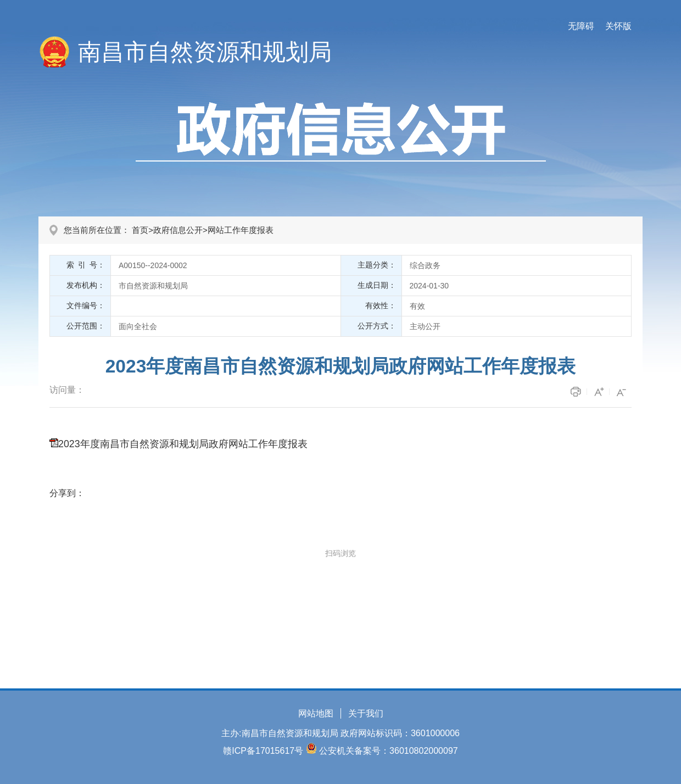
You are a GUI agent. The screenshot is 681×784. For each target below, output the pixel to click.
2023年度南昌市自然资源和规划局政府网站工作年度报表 (183, 444)
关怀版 (618, 26)
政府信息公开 (178, 230)
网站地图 (316, 713)
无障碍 (581, 26)
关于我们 (366, 713)
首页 (140, 230)
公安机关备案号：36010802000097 (389, 751)
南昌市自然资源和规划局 (205, 52)
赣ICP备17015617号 (263, 751)
